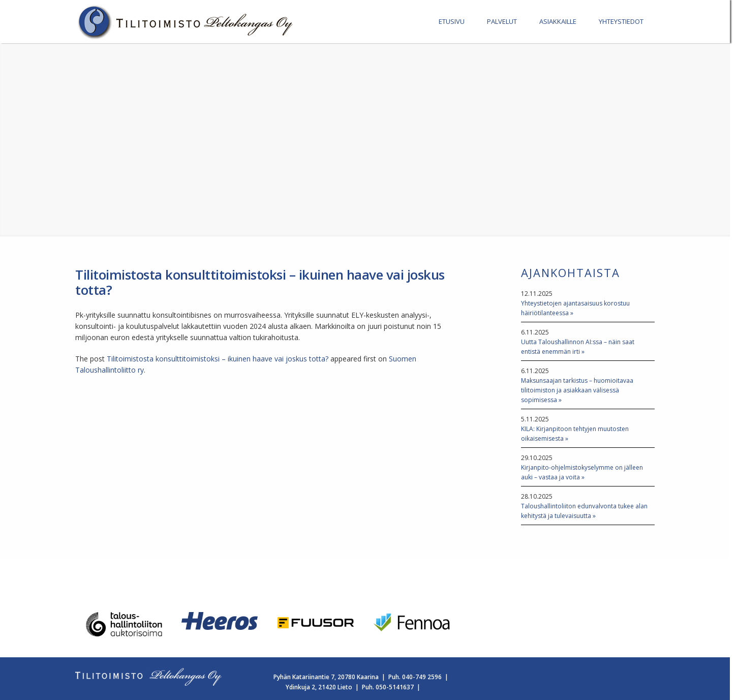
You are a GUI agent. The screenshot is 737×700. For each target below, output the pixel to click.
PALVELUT (502, 21)
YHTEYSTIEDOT (621, 21)
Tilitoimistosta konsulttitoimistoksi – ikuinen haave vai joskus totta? (218, 359)
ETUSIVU (452, 21)
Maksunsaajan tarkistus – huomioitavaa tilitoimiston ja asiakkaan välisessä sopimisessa (577, 390)
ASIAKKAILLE (558, 21)
